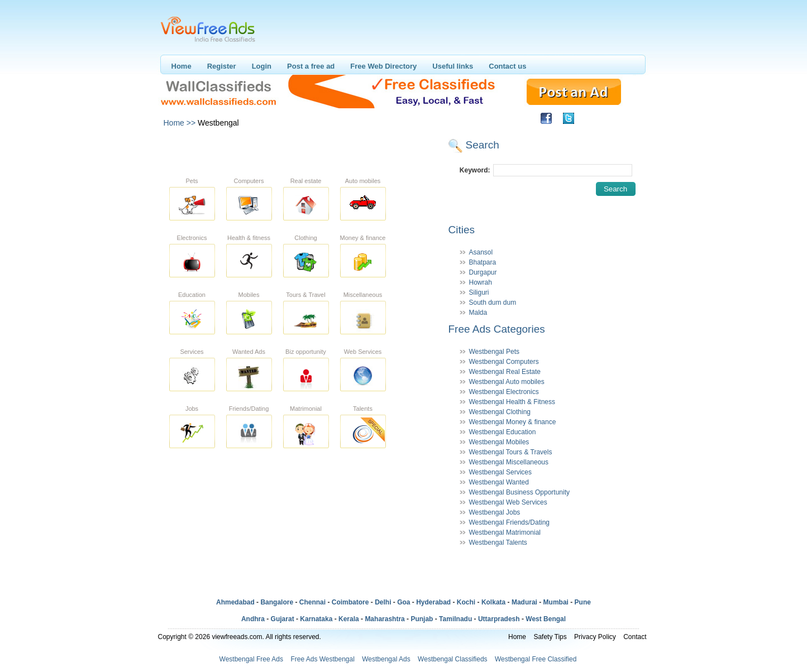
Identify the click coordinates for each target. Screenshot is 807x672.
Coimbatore (350, 602)
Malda (478, 313)
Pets (192, 181)
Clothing (305, 238)
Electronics (192, 238)
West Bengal (546, 619)
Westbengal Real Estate (505, 372)
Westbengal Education (503, 432)
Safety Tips (550, 637)
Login (262, 66)
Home (182, 66)
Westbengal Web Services (508, 502)
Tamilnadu (455, 619)
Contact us (507, 66)
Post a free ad (311, 66)
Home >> (180, 123)
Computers (249, 181)
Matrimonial (306, 409)
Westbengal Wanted (499, 482)
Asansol (481, 252)
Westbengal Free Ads (252, 659)
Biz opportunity (306, 352)
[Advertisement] (303, 150)
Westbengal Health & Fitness (512, 402)
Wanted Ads (249, 352)
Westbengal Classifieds (453, 659)
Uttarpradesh (499, 619)
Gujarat (283, 619)
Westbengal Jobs (495, 512)
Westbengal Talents (498, 543)
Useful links (453, 66)
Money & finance (363, 238)
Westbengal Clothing (500, 412)
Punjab (422, 619)
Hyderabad (433, 602)
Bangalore (277, 602)
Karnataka (316, 619)
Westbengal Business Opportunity (520, 492)
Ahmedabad (235, 602)
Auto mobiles (363, 181)
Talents (363, 409)
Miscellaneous (363, 295)
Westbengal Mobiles (499, 442)
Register (222, 66)
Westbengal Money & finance (513, 422)
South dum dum (493, 303)
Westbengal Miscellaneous (509, 462)
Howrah (481, 282)
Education (192, 295)
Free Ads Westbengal (323, 659)
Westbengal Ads (386, 659)
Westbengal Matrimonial (505, 532)
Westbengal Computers (504, 362)
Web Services (363, 352)
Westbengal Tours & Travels (511, 452)
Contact (635, 637)
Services (192, 352)
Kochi (466, 602)
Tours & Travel (305, 295)
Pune (583, 602)
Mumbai (556, 602)
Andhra (253, 619)
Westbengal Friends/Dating (510, 522)
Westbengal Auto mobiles (507, 382)
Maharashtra (385, 619)
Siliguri (479, 292)
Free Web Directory (383, 66)
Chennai (312, 602)
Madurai (524, 602)
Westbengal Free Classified (536, 659)
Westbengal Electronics (504, 392)
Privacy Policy (595, 637)
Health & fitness (249, 238)
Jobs (192, 409)
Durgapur (483, 272)
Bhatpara (483, 262)
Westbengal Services (501, 472)
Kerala (349, 619)
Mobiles (249, 295)
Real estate (306, 181)
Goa (403, 602)
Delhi (383, 602)
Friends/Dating (249, 409)
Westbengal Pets (495, 352)
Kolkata (493, 602)
